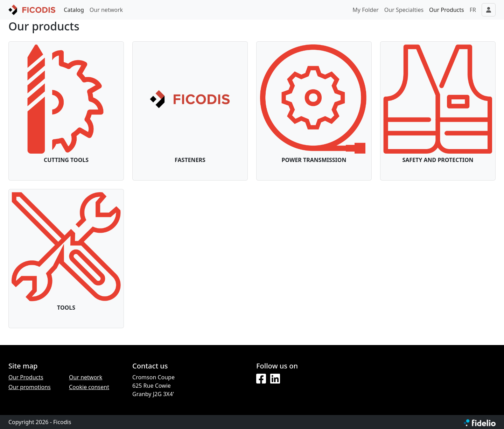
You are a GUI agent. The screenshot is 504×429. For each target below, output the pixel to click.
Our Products (447, 10)
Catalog (74, 10)
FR (473, 10)
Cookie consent (89, 387)
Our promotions (30, 387)
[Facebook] (261, 379)
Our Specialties (404, 10)
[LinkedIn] (275, 379)
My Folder (365, 10)
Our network (106, 10)
